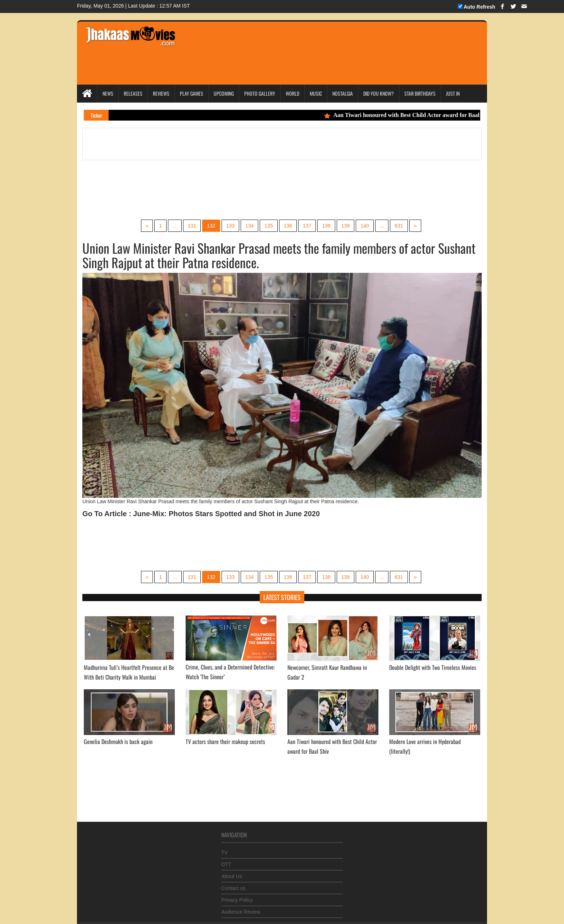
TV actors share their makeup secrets (225, 742)
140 (365, 226)
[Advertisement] (318, 43)
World (292, 93)
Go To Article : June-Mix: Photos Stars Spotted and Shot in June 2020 (201, 514)
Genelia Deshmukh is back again (118, 742)
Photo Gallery (260, 93)
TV (224, 850)
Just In (453, 93)
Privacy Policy (237, 897)
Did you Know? (379, 93)
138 (326, 226)
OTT (226, 862)
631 (399, 226)
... (175, 226)
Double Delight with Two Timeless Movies (433, 667)
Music (316, 93)
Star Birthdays (420, 93)
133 (230, 226)
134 (249, 226)
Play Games (192, 93)
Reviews (161, 93)
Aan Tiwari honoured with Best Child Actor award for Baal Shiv (411, 115)
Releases (133, 93)
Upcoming (224, 93)
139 (345, 226)
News (108, 93)
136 (288, 226)
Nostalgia (343, 93)
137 (307, 226)
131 (192, 226)
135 (269, 226)
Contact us (233, 885)
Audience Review (241, 909)
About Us (232, 874)
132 (211, 226)
